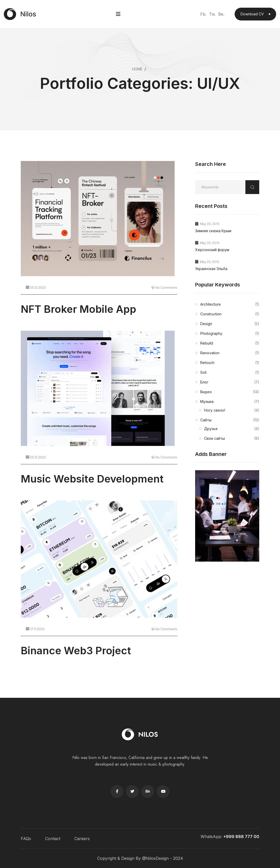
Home (137, 69)
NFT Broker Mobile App (78, 309)
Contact (53, 839)
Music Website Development (92, 479)
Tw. (212, 14)
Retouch (230, 363)
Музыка (230, 402)
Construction (230, 314)
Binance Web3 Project (76, 651)
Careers (82, 839)
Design (230, 324)
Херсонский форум (212, 250)
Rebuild (230, 343)
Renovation (230, 353)
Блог (230, 382)
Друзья (232, 429)
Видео (230, 392)
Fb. (203, 14)
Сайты (230, 420)
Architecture (230, 304)
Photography (230, 334)
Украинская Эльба (211, 269)
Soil (230, 372)
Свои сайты (232, 438)
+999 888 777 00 (241, 837)
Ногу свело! (232, 410)
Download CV (255, 14)
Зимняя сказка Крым (213, 231)
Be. (221, 14)
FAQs (26, 839)
